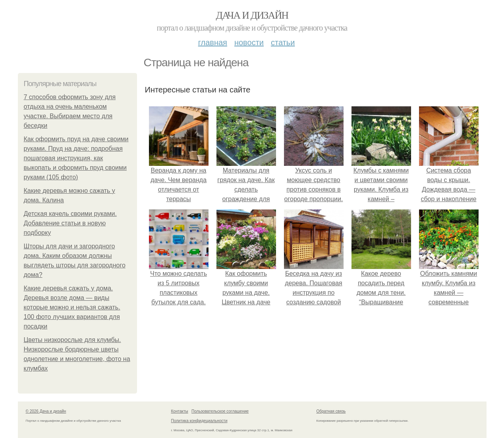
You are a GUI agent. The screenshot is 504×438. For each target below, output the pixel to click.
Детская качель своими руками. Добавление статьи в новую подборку (70, 223)
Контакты (180, 411)
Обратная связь (331, 411)
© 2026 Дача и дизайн (46, 411)
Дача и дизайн (252, 15)
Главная (213, 42)
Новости (249, 42)
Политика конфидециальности (199, 421)
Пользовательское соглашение (220, 411)
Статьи (283, 42)
